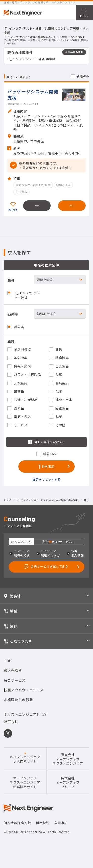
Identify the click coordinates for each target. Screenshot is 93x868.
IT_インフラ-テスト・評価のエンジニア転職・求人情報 (48, 505)
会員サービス (15, 686)
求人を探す (13, 676)
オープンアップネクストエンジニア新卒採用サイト (25, 789)
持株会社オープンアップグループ (68, 789)
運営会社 (11, 728)
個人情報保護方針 (17, 829)
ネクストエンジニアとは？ (26, 720)
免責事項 (61, 829)
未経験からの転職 (18, 706)
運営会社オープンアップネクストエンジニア (68, 765)
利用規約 (43, 829)
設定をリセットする (47, 484)
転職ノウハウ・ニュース (24, 696)
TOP (8, 667)
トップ (7, 505)
